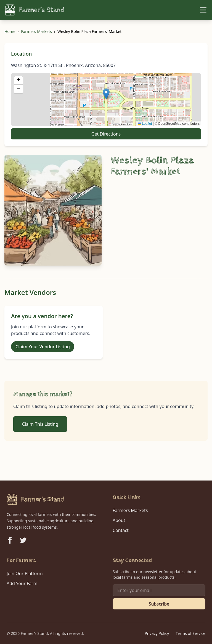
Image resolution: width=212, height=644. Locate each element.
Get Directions (106, 134)
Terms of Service (190, 633)
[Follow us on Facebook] (10, 540)
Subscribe (159, 604)
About (119, 520)
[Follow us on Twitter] (23, 540)
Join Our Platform (25, 573)
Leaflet (145, 124)
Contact (121, 530)
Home (10, 31)
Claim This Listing (40, 424)
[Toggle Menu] (203, 10)
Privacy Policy (157, 633)
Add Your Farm (22, 583)
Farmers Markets (36, 31)
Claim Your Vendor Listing (43, 347)
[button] (106, 94)
